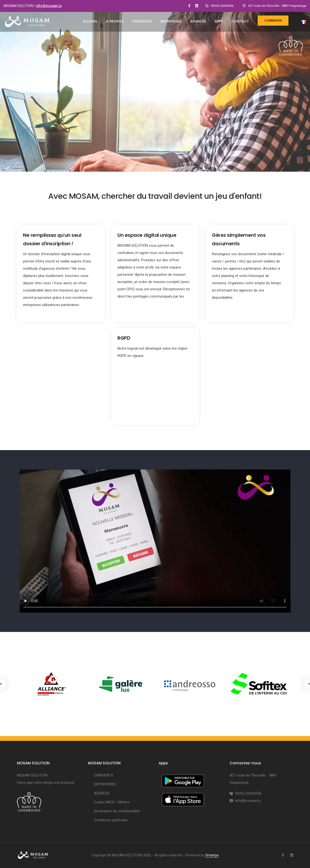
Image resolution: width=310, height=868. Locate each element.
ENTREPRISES (171, 21)
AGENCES (198, 21)
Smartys (212, 855)
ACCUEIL (90, 21)
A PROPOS (115, 21)
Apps (219, 21)
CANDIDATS (142, 21)
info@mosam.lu (49, 6)
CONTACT (240, 21)
